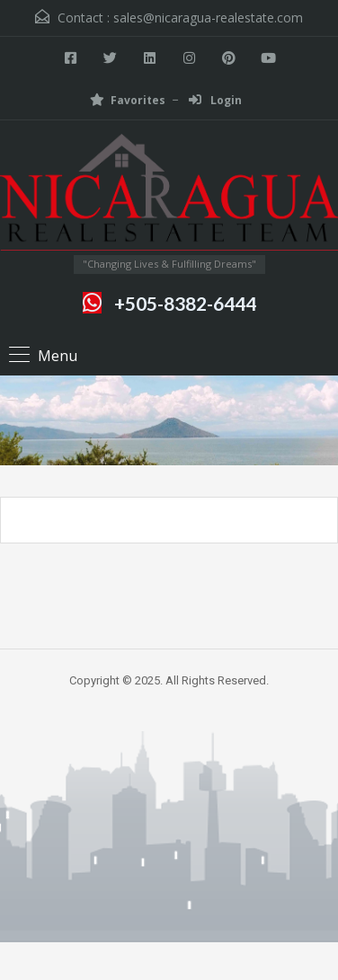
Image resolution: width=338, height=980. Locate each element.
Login (215, 100)
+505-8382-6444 (185, 303)
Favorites (128, 100)
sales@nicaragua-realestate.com (208, 18)
